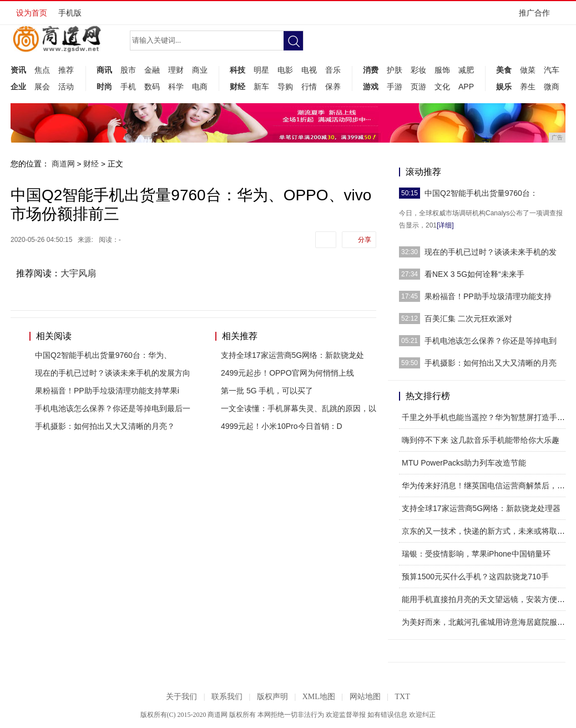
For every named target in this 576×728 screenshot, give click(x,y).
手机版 (70, 13)
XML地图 (319, 697)
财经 (238, 87)
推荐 (66, 70)
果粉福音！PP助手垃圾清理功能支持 (488, 296)
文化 (442, 87)
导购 (285, 87)
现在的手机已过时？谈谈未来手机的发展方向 (113, 373)
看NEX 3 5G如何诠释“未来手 (474, 274)
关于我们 (181, 697)
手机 (128, 87)
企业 (18, 87)
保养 (333, 87)
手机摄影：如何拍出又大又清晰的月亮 (491, 363)
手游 (395, 87)
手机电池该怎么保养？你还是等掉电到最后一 (113, 408)
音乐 (333, 70)
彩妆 (418, 70)
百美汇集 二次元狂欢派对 (468, 318)
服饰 (442, 70)
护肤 (395, 70)
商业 (200, 70)
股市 (128, 70)
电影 (285, 70)
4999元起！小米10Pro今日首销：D (282, 426)
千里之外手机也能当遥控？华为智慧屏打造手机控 (487, 417)
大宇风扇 (78, 273)
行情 (309, 87)
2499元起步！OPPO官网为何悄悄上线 (287, 373)
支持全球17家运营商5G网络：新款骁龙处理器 (481, 508)
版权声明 (272, 697)
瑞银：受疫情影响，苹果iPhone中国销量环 (476, 554)
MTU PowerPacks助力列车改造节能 (464, 463)
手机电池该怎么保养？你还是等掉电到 (491, 341)
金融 (152, 70)
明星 (261, 70)
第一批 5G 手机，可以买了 (267, 391)
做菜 (528, 70)
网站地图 (365, 697)
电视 (309, 70)
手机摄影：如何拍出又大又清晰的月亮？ (105, 426)
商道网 (63, 164)
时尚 (104, 87)
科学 (176, 87)
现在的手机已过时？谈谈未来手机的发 (491, 252)
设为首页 (32, 13)
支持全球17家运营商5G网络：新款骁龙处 (292, 355)
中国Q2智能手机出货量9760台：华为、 (103, 355)
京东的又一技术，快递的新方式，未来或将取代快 (487, 531)
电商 (200, 87)
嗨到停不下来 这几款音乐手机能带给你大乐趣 (481, 440)
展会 (42, 87)
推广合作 (538, 16)
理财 (176, 70)
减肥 (466, 70)
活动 (66, 87)
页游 (418, 87)
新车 (261, 87)
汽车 (552, 70)
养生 (528, 87)
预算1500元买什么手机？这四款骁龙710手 (475, 577)
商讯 (104, 70)
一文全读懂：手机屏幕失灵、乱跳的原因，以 (299, 408)
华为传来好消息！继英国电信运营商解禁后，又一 (487, 486)
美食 (504, 70)
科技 (238, 70)
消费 (371, 70)
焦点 (42, 70)
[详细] (445, 225)
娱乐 (504, 87)
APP (466, 87)
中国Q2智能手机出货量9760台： (481, 193)
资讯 (18, 70)
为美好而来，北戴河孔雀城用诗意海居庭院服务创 (487, 622)
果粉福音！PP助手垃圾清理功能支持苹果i (107, 391)
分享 (365, 240)
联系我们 (227, 697)
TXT (402, 697)
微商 (552, 87)
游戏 (371, 87)
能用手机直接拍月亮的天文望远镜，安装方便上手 (487, 599)
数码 (152, 87)
